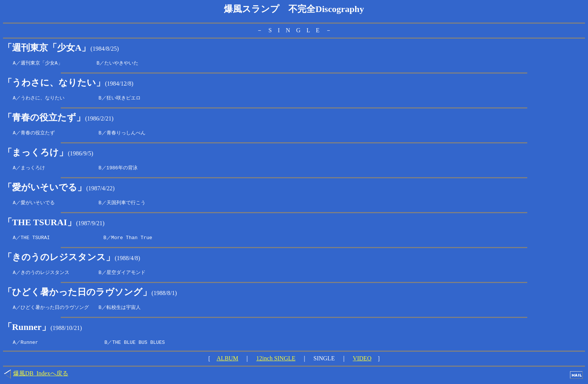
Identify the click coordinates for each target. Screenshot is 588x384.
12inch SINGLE (276, 362)
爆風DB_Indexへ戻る (41, 377)
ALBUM (228, 362)
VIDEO (362, 362)
